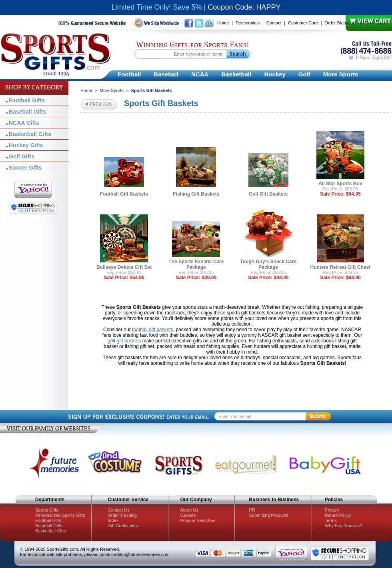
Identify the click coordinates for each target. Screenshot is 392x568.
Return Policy (338, 515)
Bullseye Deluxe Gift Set (124, 267)
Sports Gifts (47, 510)
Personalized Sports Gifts (60, 515)
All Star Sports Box (340, 184)
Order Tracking (122, 515)
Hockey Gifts (26, 145)
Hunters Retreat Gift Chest (341, 267)
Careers (188, 515)
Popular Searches (197, 520)
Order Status (337, 23)
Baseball (166, 74)
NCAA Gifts (24, 123)
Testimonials (248, 23)
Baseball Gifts (27, 112)
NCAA (200, 74)
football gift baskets (153, 330)
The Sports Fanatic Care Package (196, 264)
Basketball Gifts (30, 134)
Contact (274, 23)
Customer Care (303, 23)
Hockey (275, 74)
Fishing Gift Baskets (196, 194)
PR (252, 510)
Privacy (332, 510)
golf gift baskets (124, 341)
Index (113, 520)
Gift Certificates (123, 526)
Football (129, 74)
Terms (331, 520)
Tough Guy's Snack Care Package (268, 264)
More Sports (341, 74)
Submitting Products (269, 515)
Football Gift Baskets (124, 194)
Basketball (236, 74)
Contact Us (118, 510)
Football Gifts (27, 100)
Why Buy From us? (344, 526)
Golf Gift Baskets (268, 194)
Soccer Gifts (25, 168)
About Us (189, 510)
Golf (304, 74)
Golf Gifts (22, 156)
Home (223, 23)
